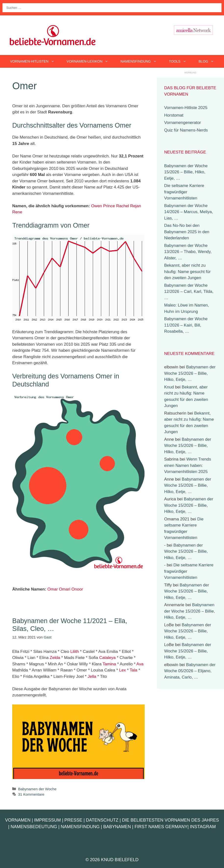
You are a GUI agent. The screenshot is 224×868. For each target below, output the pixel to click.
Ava (140, 664)
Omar (53, 589)
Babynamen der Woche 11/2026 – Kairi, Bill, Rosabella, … (186, 325)
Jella (92, 676)
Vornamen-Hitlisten (35, 61)
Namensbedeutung (34, 827)
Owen (96, 206)
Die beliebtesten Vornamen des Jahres (170, 820)
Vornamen (18, 820)
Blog (209, 61)
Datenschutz (102, 820)
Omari (65, 589)
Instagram (203, 827)
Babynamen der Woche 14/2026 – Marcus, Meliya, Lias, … (189, 212)
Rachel (123, 206)
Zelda (55, 658)
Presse (73, 820)
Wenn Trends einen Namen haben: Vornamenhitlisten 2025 (188, 465)
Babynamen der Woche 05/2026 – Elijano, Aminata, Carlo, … (190, 671)
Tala (134, 670)
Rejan (136, 206)
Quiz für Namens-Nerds (186, 130)
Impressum (47, 820)
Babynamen (117, 827)
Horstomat (174, 115)
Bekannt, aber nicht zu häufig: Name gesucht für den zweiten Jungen (188, 272)
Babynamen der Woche (37, 789)
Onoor (77, 589)
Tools (181, 61)
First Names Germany (161, 827)
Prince (109, 206)
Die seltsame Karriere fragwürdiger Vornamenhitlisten (184, 192)
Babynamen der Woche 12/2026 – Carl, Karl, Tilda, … (189, 292)
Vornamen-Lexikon (90, 61)
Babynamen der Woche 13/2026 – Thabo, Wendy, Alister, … (188, 252)
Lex (123, 670)
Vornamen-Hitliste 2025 (186, 108)
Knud (169, 387)
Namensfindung (142, 61)
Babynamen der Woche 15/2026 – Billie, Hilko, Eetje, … (186, 172)
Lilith (75, 652)
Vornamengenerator (183, 123)
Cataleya (107, 658)
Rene (17, 212)
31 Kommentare (31, 794)
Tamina (109, 664)
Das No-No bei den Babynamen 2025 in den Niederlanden (187, 232)
